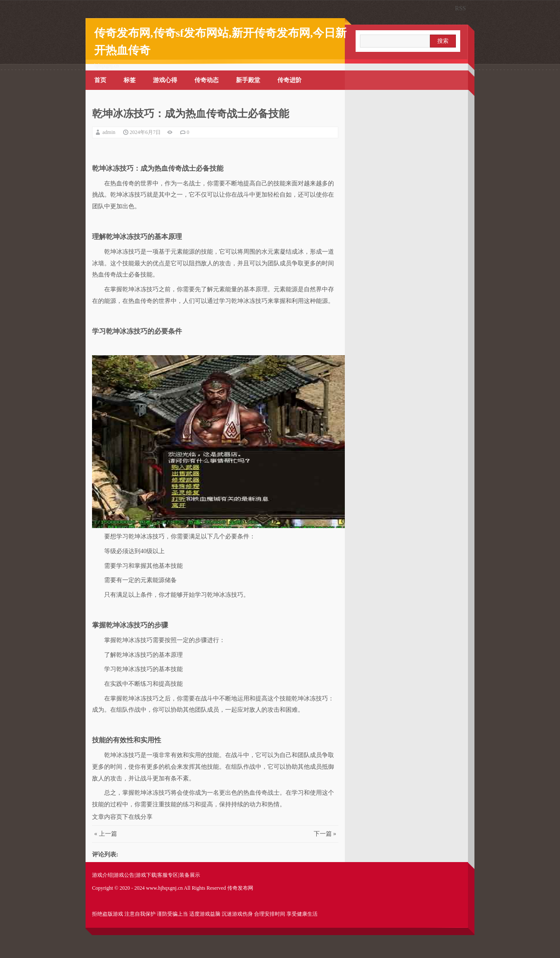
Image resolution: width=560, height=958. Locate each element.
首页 (100, 80)
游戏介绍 (102, 875)
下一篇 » (325, 834)
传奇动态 (207, 80)
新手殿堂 (248, 80)
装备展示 (190, 875)
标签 (130, 80)
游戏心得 (165, 80)
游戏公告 (124, 875)
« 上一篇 (106, 834)
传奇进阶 (290, 80)
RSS (460, 8)
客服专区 (168, 875)
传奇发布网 (240, 888)
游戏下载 (146, 875)
